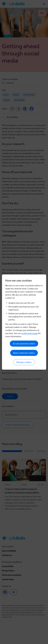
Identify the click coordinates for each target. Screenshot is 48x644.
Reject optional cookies (24, 353)
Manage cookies (24, 362)
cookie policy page (30, 333)
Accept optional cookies (24, 344)
